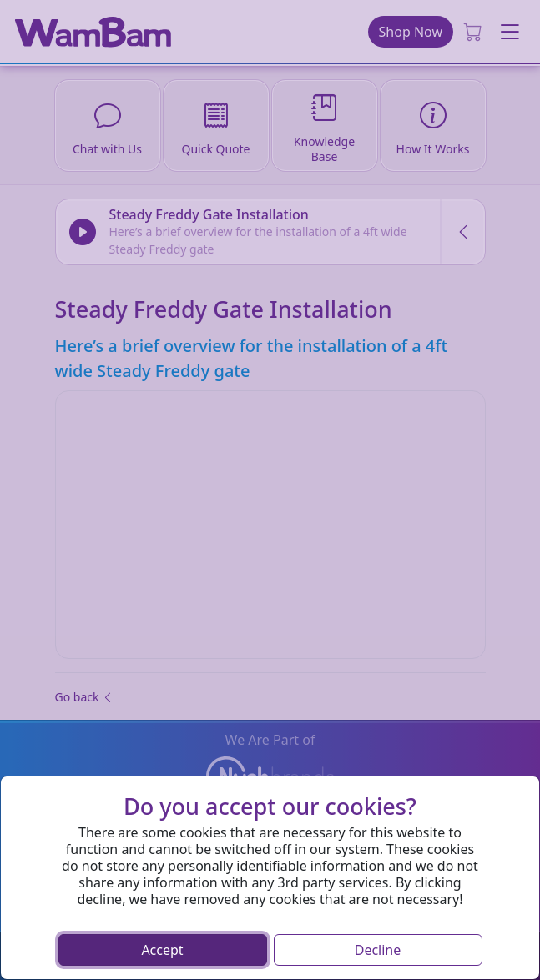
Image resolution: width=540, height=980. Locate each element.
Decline (378, 950)
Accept (162, 950)
